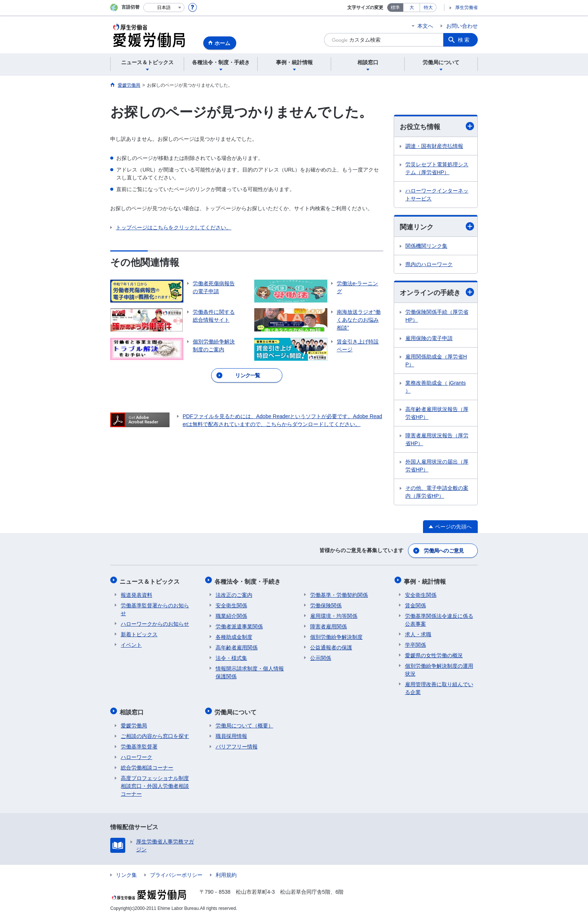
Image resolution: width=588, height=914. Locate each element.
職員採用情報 (231, 732)
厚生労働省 (466, 8)
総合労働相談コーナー (147, 763)
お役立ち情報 (437, 126)
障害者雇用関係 (328, 624)
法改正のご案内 (234, 593)
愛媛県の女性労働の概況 (434, 653)
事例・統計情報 (426, 580)
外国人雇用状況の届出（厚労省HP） (437, 466)
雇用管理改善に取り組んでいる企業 (439, 686)
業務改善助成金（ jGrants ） (436, 388)
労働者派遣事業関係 (239, 624)
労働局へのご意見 (444, 551)
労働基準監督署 (139, 742)
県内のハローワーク (429, 265)
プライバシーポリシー (176, 871)
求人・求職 (418, 632)
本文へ (425, 26)
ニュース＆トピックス (151, 580)
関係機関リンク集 (426, 247)
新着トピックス (139, 632)
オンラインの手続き (437, 293)
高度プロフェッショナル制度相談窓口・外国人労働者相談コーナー (155, 782)
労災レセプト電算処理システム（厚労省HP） (437, 168)
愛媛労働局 (134, 721)
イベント (131, 643)
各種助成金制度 (234, 635)
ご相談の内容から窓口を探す (155, 732)
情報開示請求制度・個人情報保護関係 (250, 670)
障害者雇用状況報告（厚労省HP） (437, 440)
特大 (428, 8)
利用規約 (226, 871)
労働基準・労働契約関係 (339, 593)
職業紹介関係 (231, 614)
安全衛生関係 (231, 603)
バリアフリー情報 (237, 742)
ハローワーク (136, 753)
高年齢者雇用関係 (237, 645)
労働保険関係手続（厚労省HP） (437, 317)
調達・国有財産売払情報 (434, 146)
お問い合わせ (462, 26)
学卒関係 (415, 643)
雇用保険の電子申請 (429, 339)
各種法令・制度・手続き (249, 580)
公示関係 (321, 656)
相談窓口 (133, 709)
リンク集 (126, 871)
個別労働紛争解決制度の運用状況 (439, 668)
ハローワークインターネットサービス (437, 195)
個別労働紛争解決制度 (336, 635)
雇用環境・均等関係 (334, 614)
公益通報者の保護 (331, 645)
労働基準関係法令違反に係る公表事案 (439, 618)
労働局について (237, 709)
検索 (464, 40)
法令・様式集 (231, 656)
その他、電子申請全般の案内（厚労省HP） (437, 493)
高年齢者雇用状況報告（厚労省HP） (437, 414)
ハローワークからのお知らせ (155, 622)
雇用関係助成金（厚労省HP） (436, 361)
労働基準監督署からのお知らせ (155, 607)
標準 (395, 8)
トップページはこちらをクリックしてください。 (174, 227)
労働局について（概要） (244, 721)
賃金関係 (415, 603)
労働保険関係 (326, 603)
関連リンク (437, 227)
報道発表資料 (136, 593)
